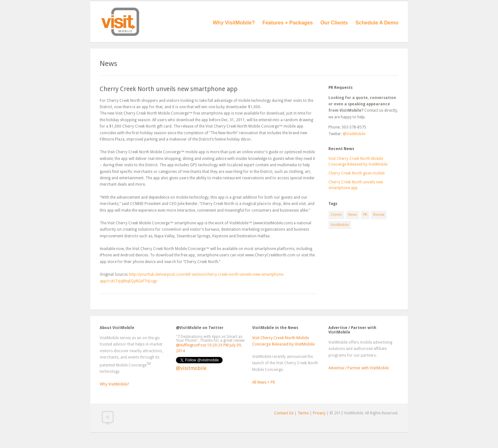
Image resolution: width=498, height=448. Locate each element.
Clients (336, 215)
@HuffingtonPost (191, 345)
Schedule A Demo (377, 23)
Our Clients (334, 23)
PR (365, 215)
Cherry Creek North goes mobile (357, 173)
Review (379, 215)
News (353, 215)
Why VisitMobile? (234, 23)
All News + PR (264, 382)
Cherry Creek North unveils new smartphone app (169, 89)
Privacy (319, 413)
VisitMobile (340, 225)
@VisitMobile (354, 134)
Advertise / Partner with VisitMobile (359, 368)
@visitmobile (191, 368)
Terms (303, 413)
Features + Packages (288, 23)
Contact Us (284, 413)
